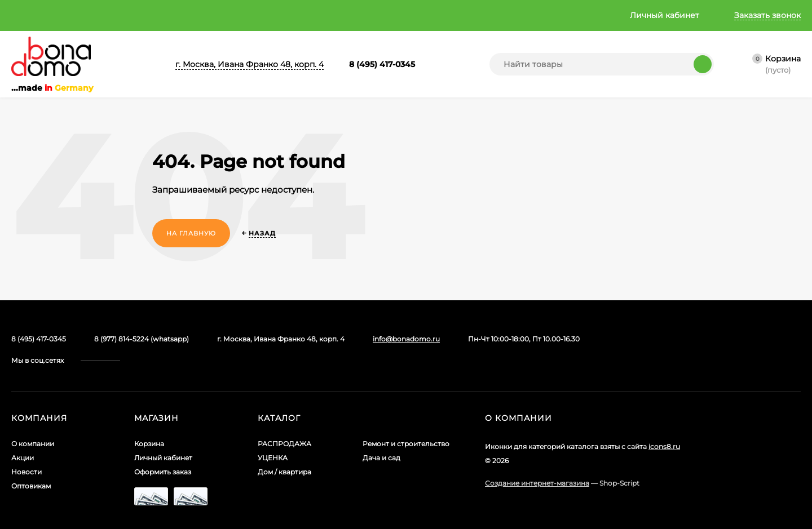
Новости (153, 15)
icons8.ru (664, 425)
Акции (98, 15)
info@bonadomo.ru (406, 339)
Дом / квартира (284, 450)
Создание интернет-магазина (537, 462)
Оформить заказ (163, 450)
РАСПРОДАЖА (284, 422)
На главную (191, 233)
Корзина (149, 422)
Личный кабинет (163, 436)
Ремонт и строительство (406, 422)
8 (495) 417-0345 (382, 64)
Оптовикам (211, 15)
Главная (266, 15)
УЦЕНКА (273, 436)
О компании (36, 15)
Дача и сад (381, 436)
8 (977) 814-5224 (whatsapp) (142, 339)
